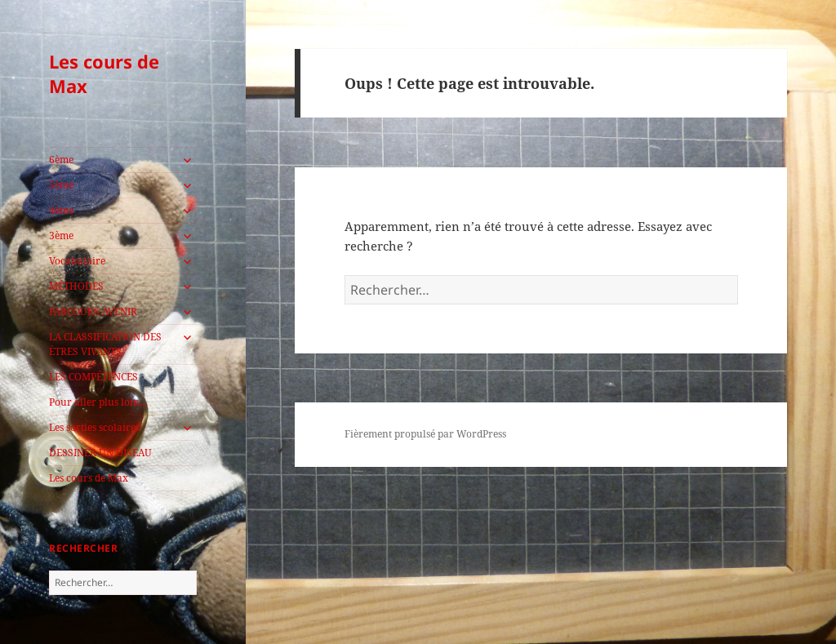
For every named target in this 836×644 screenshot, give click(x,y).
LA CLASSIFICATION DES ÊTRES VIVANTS (105, 344)
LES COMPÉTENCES (93, 377)
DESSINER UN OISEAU (100, 453)
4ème (61, 210)
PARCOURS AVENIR (93, 311)
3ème (61, 235)
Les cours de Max (104, 73)
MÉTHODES (76, 286)
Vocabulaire (77, 261)
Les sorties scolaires (94, 427)
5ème (61, 185)
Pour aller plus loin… (98, 402)
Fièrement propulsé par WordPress (425, 434)
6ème (61, 160)
